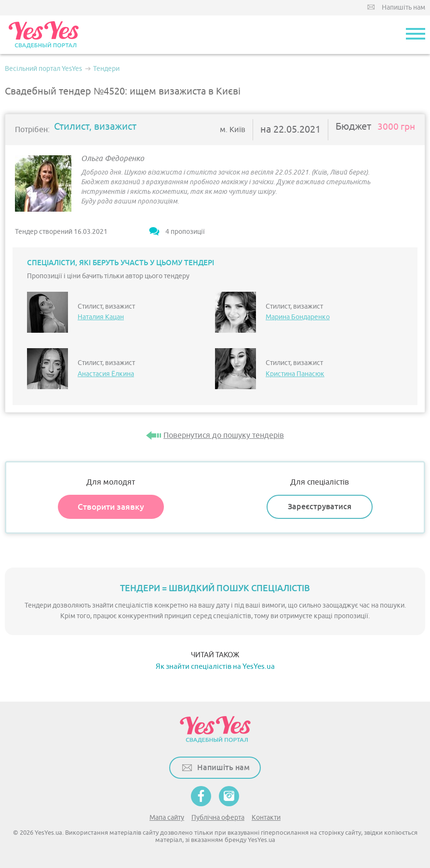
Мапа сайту (167, 818)
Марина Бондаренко (298, 317)
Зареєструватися (320, 507)
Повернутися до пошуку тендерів (224, 435)
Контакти (266, 818)
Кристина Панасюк (295, 374)
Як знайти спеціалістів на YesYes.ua (215, 667)
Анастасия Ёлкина (106, 374)
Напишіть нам (403, 7)
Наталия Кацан (101, 317)
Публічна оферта (218, 818)
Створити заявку (111, 507)
